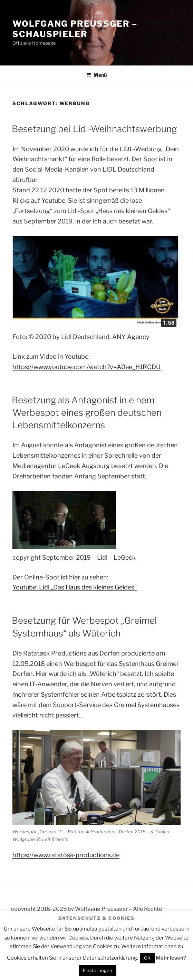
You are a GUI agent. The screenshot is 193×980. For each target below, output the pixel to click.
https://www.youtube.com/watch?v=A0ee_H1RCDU (86, 367)
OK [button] (147, 958)
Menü (96, 75)
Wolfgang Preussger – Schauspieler (75, 29)
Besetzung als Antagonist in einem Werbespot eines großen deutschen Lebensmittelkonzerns (87, 413)
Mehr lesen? (171, 958)
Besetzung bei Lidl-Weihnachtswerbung (94, 129)
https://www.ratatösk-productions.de (66, 855)
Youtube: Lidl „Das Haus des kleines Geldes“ (75, 587)
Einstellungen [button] (98, 970)
